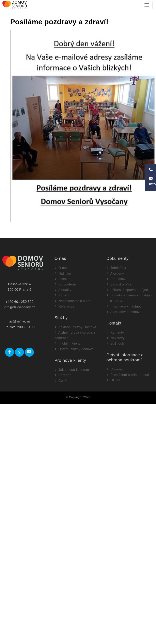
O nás (61, 268)
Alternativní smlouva (124, 312)
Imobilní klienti (68, 343)
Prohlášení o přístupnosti (128, 375)
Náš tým (63, 273)
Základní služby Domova (75, 327)
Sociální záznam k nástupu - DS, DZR (129, 298)
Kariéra (62, 295)
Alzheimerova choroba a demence (75, 335)
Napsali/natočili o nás (73, 301)
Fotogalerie (65, 284)
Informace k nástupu (124, 306)
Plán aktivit (117, 279)
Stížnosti (115, 343)
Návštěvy (115, 338)
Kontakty (115, 333)
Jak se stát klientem (72, 370)
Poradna (63, 375)
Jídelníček (116, 268)
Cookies (115, 369)
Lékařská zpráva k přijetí (127, 290)
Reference (64, 306)
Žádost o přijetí (120, 284)
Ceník (61, 381)
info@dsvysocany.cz (19, 307)
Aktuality (63, 290)
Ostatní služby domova (74, 349)
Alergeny (115, 273)
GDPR (113, 380)
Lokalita (63, 279)
